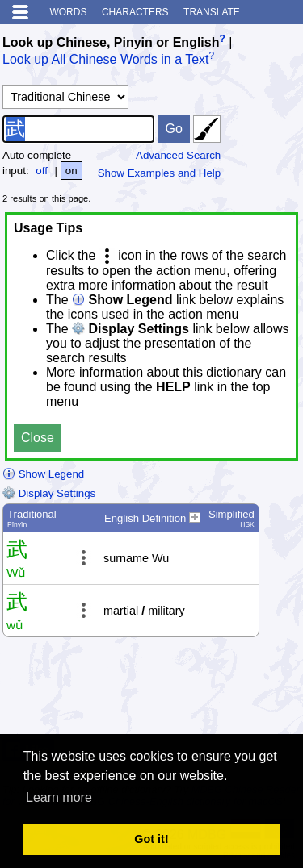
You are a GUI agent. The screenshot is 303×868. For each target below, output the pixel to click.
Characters (135, 12)
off (42, 171)
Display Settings (49, 493)
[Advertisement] (171, 692)
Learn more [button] (59, 797)
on (72, 171)
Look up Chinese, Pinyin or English (111, 42)
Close (38, 438)
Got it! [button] (151, 839)
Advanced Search (178, 155)
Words (68, 12)
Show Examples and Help (160, 173)
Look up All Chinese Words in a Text (106, 60)
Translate (212, 12)
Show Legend (43, 474)
